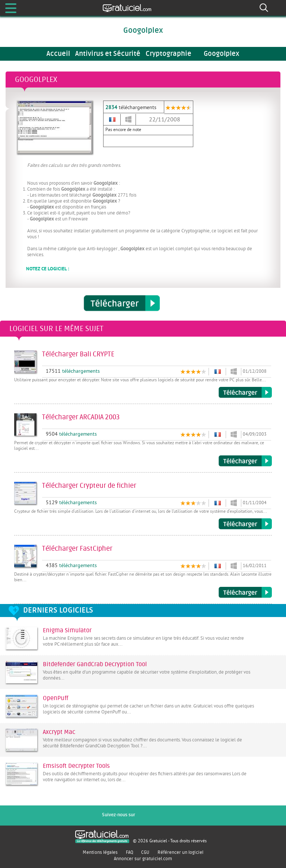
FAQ (130, 852)
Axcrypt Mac (59, 732)
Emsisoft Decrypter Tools (76, 766)
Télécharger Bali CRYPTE (245, 392)
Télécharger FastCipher (245, 592)
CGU (145, 852)
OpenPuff (55, 698)
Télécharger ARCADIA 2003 (245, 461)
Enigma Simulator (67, 630)
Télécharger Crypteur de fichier (245, 524)
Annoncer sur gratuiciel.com (143, 859)
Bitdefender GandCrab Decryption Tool (95, 664)
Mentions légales (100, 852)
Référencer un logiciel (180, 852)
